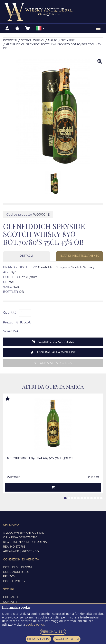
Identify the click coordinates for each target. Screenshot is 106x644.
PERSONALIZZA (53, 632)
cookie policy (35, 625)
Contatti (10, 602)
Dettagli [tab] (26, 256)
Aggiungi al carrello (53, 342)
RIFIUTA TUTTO (38, 639)
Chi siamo (10, 597)
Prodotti (10, 41)
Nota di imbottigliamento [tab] (80, 256)
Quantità (10, 313)
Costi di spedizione (18, 567)
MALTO (53, 41)
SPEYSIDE (68, 41)
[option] (53, 183)
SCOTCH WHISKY (33, 41)
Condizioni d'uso (16, 572)
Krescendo (30, 552)
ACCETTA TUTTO (67, 639)
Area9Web (11, 552)
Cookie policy (14, 581)
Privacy (9, 577)
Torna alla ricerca (53, 363)
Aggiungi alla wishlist (53, 352)
